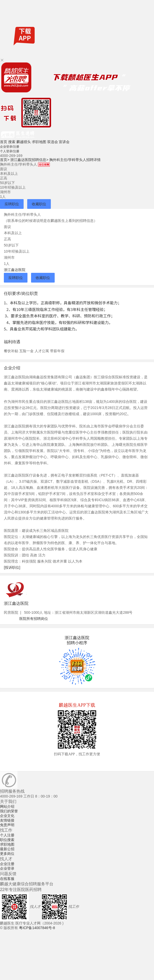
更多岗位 (7, 854)
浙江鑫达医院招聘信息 (29, 160)
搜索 (12, 142)
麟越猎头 (24, 142)
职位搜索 (7, 840)
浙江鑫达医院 (15, 270)
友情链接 (7, 820)
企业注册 (7, 864)
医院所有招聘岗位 (34, 619)
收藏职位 (39, 204)
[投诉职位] (12, 567)
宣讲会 (64, 142)
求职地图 (39, 142)
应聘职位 (12, 204)
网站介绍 (7, 806)
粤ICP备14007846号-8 (37, 928)
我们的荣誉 (9, 811)
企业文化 (7, 816)
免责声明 (7, 825)
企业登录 (7, 868)
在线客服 (7, 879)
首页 (4, 142)
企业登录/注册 (10, 147)
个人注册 (7, 835)
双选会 (53, 142)
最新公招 (7, 849)
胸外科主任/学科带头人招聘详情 (75, 160)
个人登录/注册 (10, 151)
